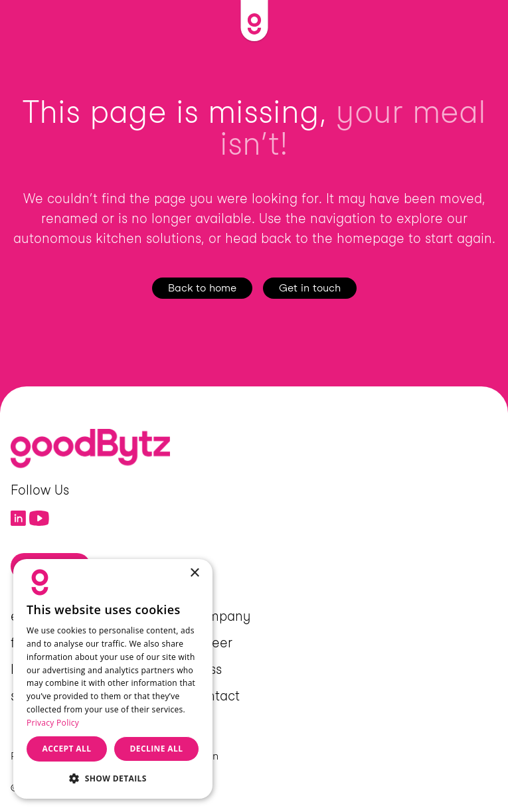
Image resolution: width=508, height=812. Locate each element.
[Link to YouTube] (40, 519)
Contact (214, 696)
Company (220, 616)
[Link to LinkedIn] (19, 519)
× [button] (194, 573)
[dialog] (113, 679)
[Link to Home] (254, 21)
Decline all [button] (157, 749)
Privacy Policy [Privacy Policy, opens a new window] (53, 723)
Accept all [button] (67, 749)
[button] (113, 778)
